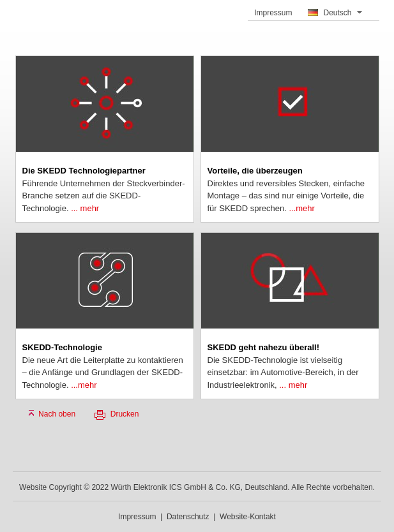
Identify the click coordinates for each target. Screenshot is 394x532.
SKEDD (38, 22)
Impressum (273, 13)
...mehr (301, 208)
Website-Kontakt (248, 517)
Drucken (125, 414)
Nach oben (57, 414)
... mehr (85, 208)
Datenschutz (188, 517)
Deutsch (337, 13)
